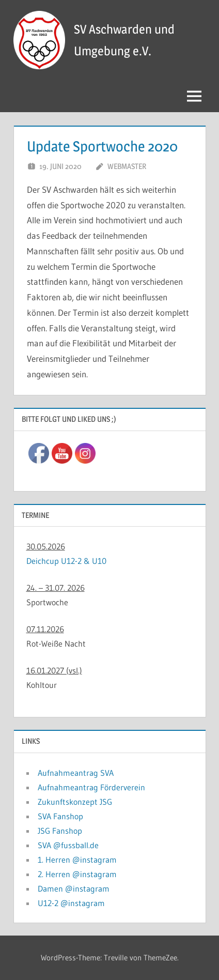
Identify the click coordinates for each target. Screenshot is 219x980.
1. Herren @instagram (77, 860)
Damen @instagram (74, 889)
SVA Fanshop (60, 816)
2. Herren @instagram (77, 874)
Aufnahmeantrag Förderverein (91, 787)
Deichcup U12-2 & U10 (66, 561)
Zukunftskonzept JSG (75, 802)
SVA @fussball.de (68, 845)
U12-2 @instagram (71, 903)
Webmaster (127, 166)
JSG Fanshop (60, 831)
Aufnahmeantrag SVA (76, 773)
